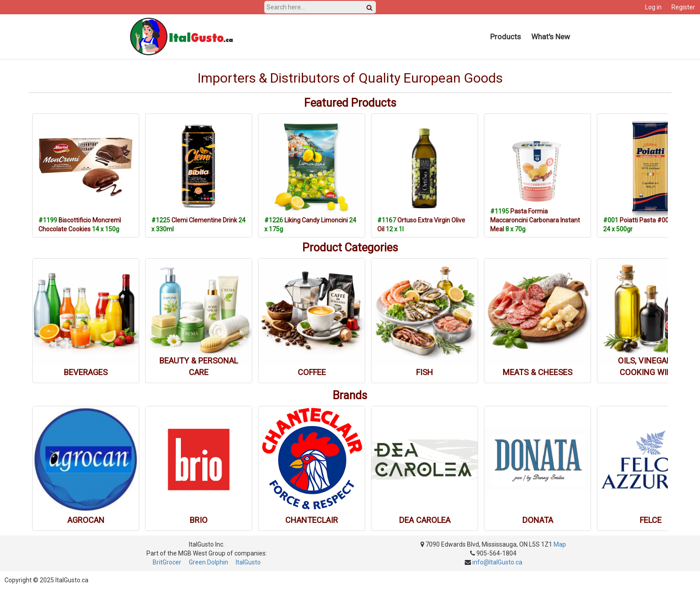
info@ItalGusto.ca (497, 562)
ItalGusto (248, 562)
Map (560, 544)
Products (506, 37)
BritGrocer (167, 562)
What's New (551, 37)
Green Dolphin (208, 562)
